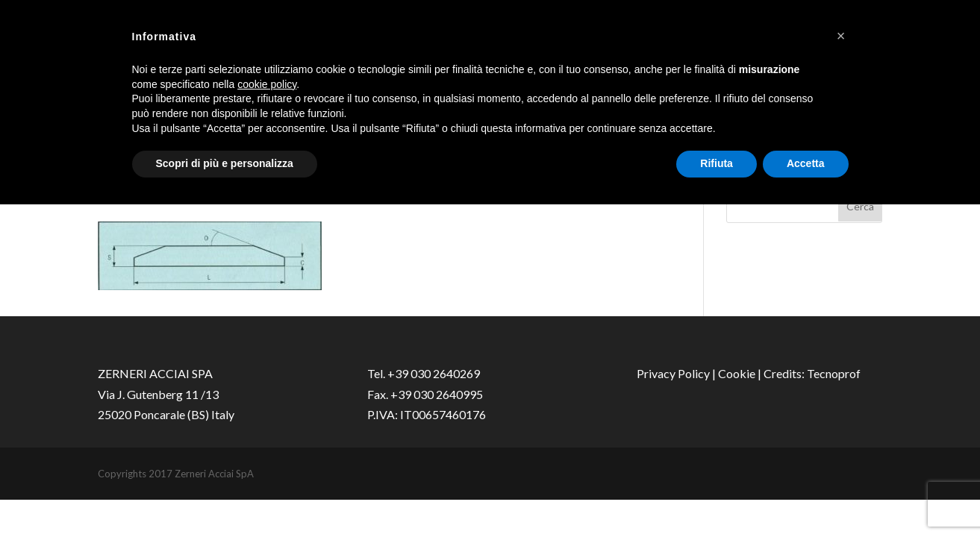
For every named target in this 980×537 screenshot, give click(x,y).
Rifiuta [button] (717, 163)
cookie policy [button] (267, 84)
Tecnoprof (834, 373)
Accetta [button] (806, 163)
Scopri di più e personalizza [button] (225, 163)
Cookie (737, 373)
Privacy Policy (673, 373)
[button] (841, 36)
